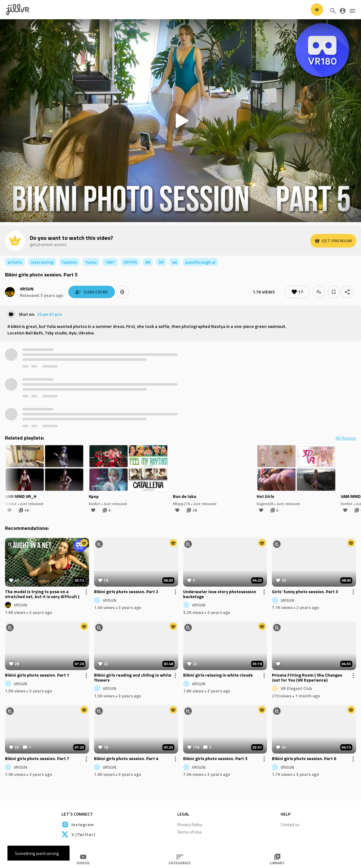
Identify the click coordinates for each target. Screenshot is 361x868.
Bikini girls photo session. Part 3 (215, 759)
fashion (69, 262)
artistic (15, 262)
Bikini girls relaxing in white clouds (218, 675)
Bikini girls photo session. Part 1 (37, 675)
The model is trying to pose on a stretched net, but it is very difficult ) (42, 594)
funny (91, 262)
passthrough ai (200, 262)
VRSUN (27, 289)
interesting (42, 262)
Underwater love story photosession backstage (220, 594)
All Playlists (346, 438)
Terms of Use (190, 832)
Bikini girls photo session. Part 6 (304, 759)
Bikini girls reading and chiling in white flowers (133, 678)
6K (148, 262)
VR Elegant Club (296, 688)
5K (161, 262)
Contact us (290, 824)
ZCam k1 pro (50, 314)
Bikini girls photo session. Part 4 (126, 759)
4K (174, 262)
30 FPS (130, 262)
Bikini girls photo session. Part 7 (37, 759)
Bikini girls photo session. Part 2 (126, 592)
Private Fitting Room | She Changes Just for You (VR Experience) (307, 678)
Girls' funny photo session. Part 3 (305, 592)
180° (110, 262)
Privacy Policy (190, 824)
